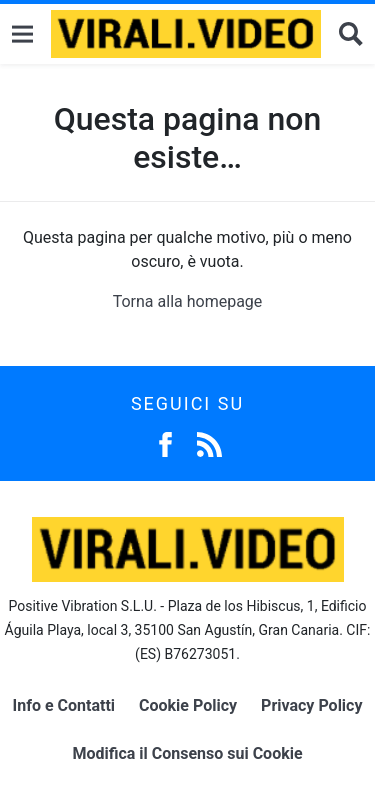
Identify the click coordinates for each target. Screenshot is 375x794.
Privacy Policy (311, 705)
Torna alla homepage (188, 301)
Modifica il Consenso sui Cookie (187, 753)
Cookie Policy (188, 705)
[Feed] (209, 442)
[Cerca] (351, 34)
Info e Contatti (64, 705)
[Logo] (186, 34)
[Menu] (22, 34)
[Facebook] (165, 442)
